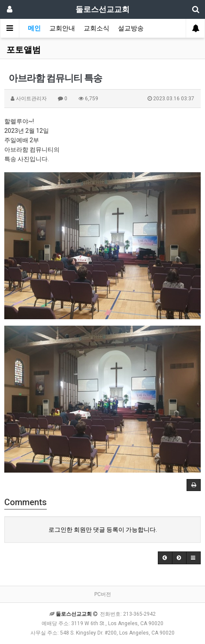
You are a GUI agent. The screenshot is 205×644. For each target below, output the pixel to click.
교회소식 (96, 28)
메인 (34, 28)
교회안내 (62, 28)
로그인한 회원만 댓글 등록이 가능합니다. (103, 530)
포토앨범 (24, 50)
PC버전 (103, 594)
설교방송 (131, 28)
